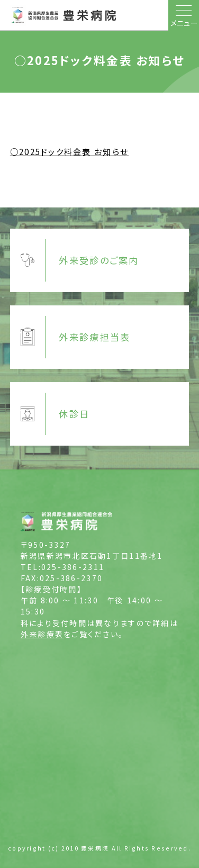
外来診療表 (42, 634)
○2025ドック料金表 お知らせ (69, 151)
